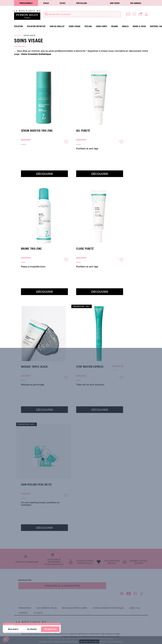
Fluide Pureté (85, 249)
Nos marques (136, 3)
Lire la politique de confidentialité (21, 622)
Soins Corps (101, 26)
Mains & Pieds (139, 26)
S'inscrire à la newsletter (62, 586)
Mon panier (115, 3)
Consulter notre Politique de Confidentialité (58, 641)
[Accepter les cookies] (50, 629)
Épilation (18, 26)
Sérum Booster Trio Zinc (37, 131)
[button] (6, 639)
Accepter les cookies (89, 641)
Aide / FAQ (135, 608)
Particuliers (82, 3)
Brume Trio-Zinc (31, 249)
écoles (46, 3)
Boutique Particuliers (75, 608)
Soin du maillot (57, 26)
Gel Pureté (83, 131)
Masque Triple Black (34, 367)
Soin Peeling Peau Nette (36, 485)
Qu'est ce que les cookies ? (112, 641)
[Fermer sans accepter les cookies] (13, 629)
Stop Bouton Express (90, 367)
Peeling (88, 26)
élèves (63, 3)
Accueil (18, 35)
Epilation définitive (36, 26)
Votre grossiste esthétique (108, 608)
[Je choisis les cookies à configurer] (32, 629)
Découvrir (44, 174)
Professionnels (26, 3)
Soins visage (75, 26)
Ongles (125, 26)
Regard (115, 26)
